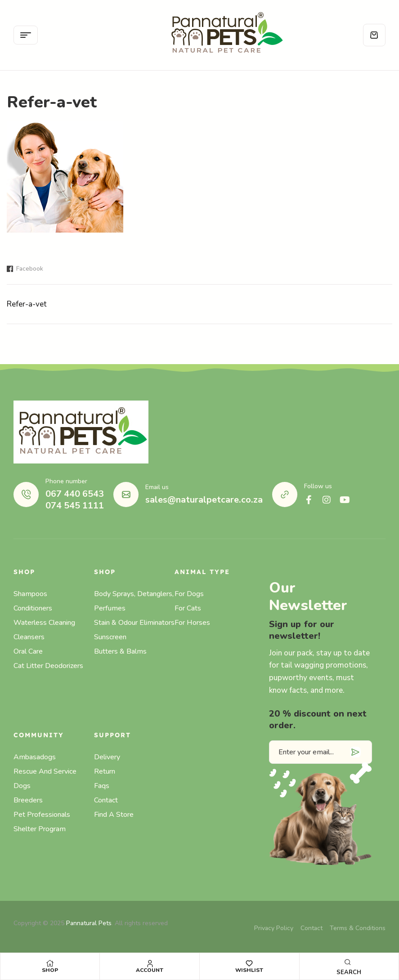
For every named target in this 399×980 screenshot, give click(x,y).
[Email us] (126, 494)
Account (150, 970)
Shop (50, 970)
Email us (157, 487)
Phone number (66, 481)
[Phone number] (26, 494)
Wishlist (249, 970)
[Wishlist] (249, 963)
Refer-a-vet (27, 304)
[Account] (150, 963)
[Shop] (50, 963)
